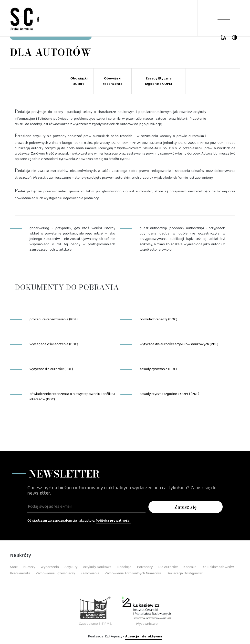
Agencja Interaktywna (144, 636)
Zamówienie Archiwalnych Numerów (133, 573)
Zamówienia (90, 573)
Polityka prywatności (113, 521)
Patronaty (145, 567)
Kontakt (190, 567)
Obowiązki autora (79, 81)
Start (14, 567)
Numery (29, 567)
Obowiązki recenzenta (113, 81)
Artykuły (71, 567)
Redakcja (124, 567)
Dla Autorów (168, 567)
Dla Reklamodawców (218, 567)
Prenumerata (20, 573)
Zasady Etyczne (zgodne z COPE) (159, 81)
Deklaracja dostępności (185, 573)
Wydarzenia (50, 567)
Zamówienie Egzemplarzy (55, 573)
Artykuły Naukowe (97, 567)
